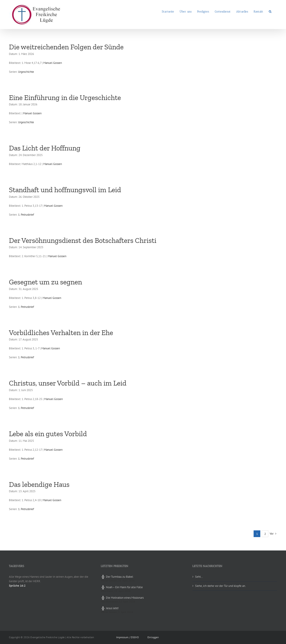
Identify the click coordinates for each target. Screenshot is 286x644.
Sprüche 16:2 (17, 586)
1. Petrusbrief (26, 215)
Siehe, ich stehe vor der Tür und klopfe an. (220, 586)
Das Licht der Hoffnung (45, 148)
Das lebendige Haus (39, 484)
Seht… (199, 577)
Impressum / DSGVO (127, 637)
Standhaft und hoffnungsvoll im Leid (65, 190)
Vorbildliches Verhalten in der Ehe (61, 333)
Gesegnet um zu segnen (45, 282)
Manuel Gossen (53, 63)
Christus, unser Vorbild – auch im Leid (68, 383)
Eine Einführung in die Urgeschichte (65, 98)
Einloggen (153, 637)
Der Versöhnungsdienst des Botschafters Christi (83, 240)
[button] (270, 11)
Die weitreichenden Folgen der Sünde (66, 47)
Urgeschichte (26, 72)
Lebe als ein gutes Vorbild (48, 434)
